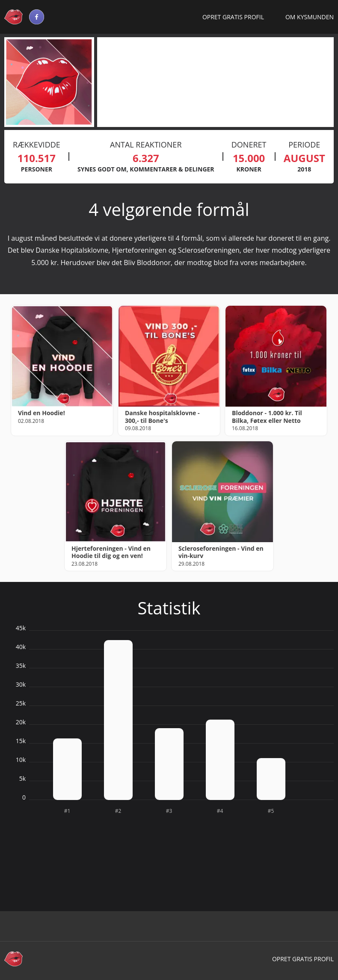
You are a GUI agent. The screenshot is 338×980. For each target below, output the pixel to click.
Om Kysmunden (310, 17)
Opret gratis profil (233, 17)
